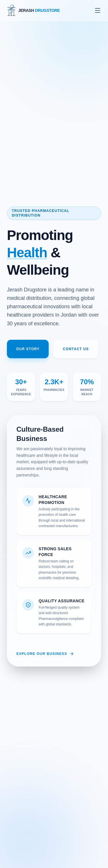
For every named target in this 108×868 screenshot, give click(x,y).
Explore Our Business (45, 654)
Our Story (28, 349)
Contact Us (76, 349)
